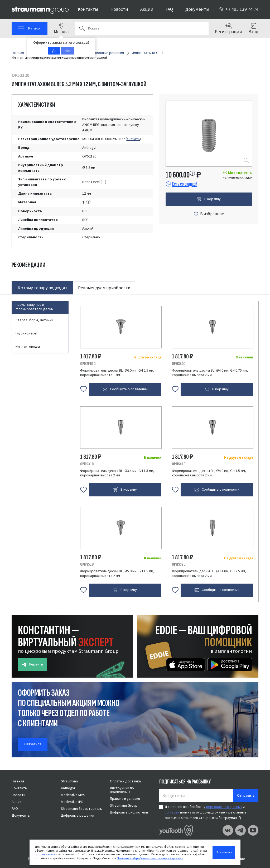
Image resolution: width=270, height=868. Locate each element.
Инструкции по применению (122, 790)
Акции (147, 9)
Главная (18, 781)
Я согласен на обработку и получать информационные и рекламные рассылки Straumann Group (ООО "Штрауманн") (206, 812)
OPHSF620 (88, 364)
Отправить (246, 796)
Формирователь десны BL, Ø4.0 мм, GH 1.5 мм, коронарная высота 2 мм (209, 473)
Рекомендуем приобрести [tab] (104, 288)
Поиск (82, 28)
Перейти (32, 665)
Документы (197, 9)
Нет (68, 51)
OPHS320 (179, 564)
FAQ (169, 9)
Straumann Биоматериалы (82, 809)
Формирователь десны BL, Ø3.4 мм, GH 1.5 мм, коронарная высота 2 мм (117, 473)
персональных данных (224, 807)
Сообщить (125, 389)
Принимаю (224, 852)
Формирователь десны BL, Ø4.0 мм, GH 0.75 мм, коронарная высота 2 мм (210, 373)
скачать (133, 139)
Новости (119, 9)
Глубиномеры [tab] (26, 333)
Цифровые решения (78, 816)
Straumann (69, 781)
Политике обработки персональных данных (150, 858)
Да (54, 51)
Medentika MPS (73, 795)
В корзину (209, 199)
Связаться (33, 744)
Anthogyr (68, 788)
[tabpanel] (135, 448)
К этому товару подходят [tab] (43, 288)
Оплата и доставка (125, 781)
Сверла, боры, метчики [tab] (34, 320)
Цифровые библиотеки (129, 812)
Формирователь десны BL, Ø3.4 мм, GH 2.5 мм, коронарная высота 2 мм (209, 574)
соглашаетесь (45, 854)
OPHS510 (87, 564)
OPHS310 (87, 464)
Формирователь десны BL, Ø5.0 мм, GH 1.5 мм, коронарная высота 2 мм (117, 574)
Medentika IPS (72, 802)
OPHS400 (179, 364)
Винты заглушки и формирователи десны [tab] (35, 307)
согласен (172, 812)
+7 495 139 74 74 (238, 9)
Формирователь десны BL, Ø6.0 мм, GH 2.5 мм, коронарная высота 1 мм (117, 373)
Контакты (88, 9)
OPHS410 (179, 464)
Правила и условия (125, 799)
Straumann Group (124, 806)
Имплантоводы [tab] (28, 347)
